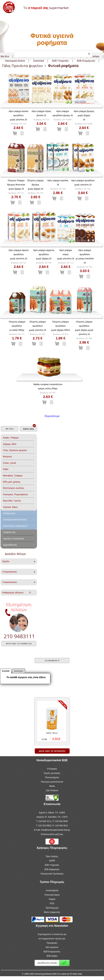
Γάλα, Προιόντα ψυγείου (15, 450)
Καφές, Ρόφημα (11, 438)
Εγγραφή (64, 963)
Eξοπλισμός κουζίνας (14, 488)
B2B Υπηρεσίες (52, 865)
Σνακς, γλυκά (10, 463)
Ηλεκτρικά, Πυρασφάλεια (15, 494)
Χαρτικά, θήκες (10, 507)
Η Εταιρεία (52, 769)
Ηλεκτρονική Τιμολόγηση (52, 874)
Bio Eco (5, 56)
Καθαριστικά (9, 513)
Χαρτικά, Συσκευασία (13, 539)
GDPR (52, 861)
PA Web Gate (76, 974)
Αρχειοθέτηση (10, 545)
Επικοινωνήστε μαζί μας (52, 834)
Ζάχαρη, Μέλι (10, 444)
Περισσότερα (52, 416)
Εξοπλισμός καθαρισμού (15, 526)
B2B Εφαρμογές (52, 869)
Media (52, 786)
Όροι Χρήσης (52, 856)
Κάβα (6, 469)
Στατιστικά (39, 61)
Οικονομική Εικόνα (15, 61)
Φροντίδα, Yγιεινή (12, 501)
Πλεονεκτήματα (52, 777)
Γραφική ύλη (9, 532)
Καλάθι (6, 671)
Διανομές (19, 671)
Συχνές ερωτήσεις (52, 773)
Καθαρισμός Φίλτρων (16, 593)
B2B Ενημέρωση (86, 61)
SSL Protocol (52, 790)
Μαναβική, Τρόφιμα (13, 476)
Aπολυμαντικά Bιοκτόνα (15, 520)
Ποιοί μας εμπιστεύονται (52, 782)
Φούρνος (7, 457)
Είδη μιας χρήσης (12, 482)
